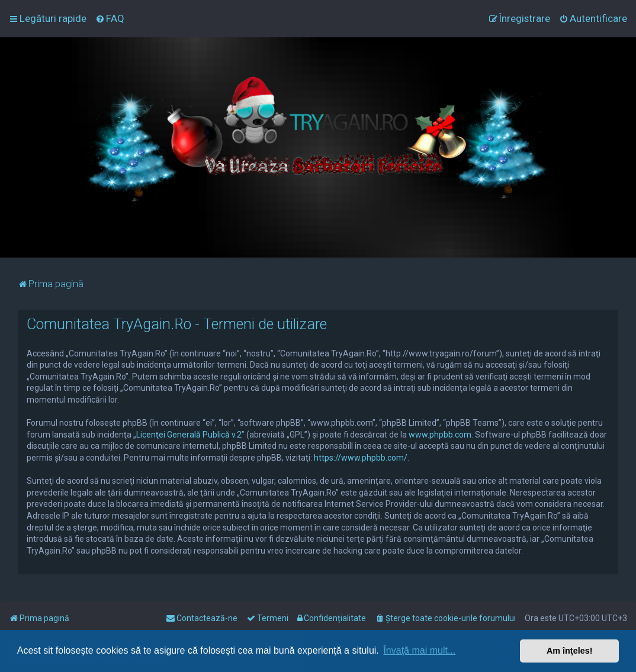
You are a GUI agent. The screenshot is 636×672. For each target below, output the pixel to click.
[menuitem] (110, 18)
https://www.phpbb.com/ (361, 458)
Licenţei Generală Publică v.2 (189, 435)
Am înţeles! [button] (570, 651)
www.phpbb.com (440, 435)
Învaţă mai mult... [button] (419, 650)
